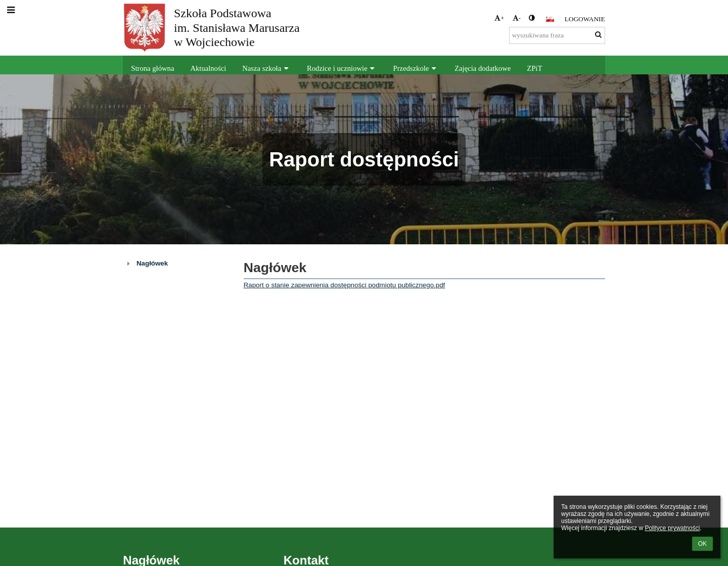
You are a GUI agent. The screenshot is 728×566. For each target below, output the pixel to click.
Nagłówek (152, 263)
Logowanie (585, 19)
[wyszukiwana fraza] (557, 35)
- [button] (517, 18)
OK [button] (702, 544)
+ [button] (499, 18)
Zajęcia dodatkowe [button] (483, 68)
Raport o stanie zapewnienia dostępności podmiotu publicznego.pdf (345, 285)
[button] (550, 19)
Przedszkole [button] (416, 68)
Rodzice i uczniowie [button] (342, 68)
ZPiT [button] (534, 68)
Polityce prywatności (672, 528)
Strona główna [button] (152, 68)
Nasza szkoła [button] (266, 68)
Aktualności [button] (208, 68)
